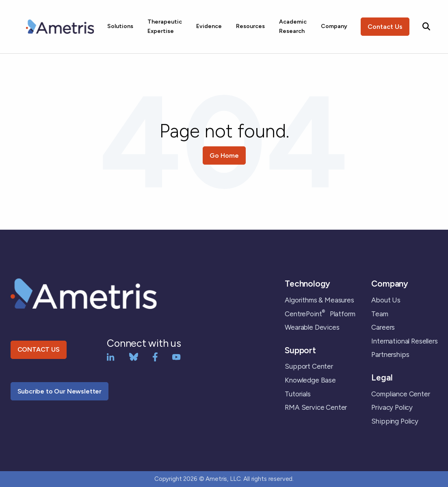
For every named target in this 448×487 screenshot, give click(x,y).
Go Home (224, 155)
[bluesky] (134, 356)
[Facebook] (155, 356)
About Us (386, 300)
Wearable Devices (312, 327)
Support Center (309, 366)
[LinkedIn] (111, 356)
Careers (383, 327)
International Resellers (404, 341)
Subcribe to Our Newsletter (60, 391)
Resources (250, 26)
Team (380, 314)
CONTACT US (39, 349)
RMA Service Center (316, 407)
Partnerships (390, 354)
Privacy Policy (392, 407)
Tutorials (298, 394)
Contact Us (385, 27)
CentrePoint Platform (320, 314)
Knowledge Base (310, 380)
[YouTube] (176, 356)
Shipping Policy (395, 421)
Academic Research (293, 26)
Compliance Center (400, 394)
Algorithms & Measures (319, 300)
